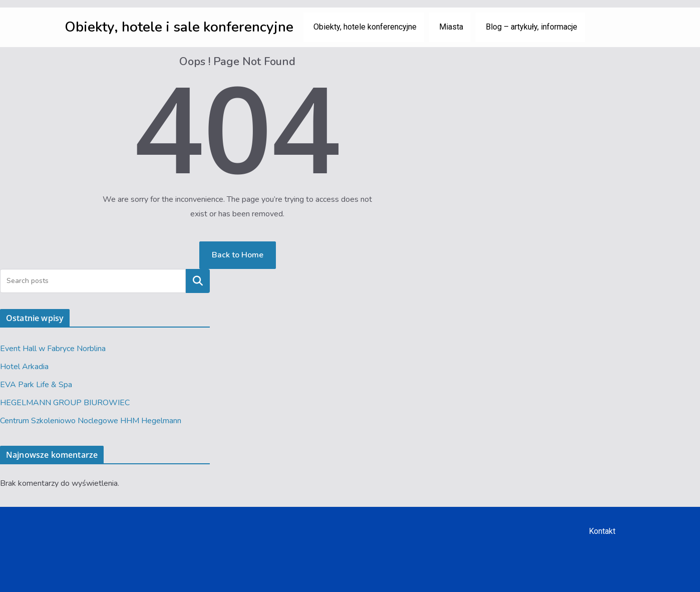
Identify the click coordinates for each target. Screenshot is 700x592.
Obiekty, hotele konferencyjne (365, 27)
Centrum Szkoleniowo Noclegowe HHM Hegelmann (91, 421)
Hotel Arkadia (24, 367)
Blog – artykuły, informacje (532, 27)
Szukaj (198, 281)
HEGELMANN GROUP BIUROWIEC (65, 403)
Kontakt (602, 531)
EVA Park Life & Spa (36, 385)
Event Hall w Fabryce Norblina (53, 349)
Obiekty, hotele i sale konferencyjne (179, 27)
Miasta (451, 27)
